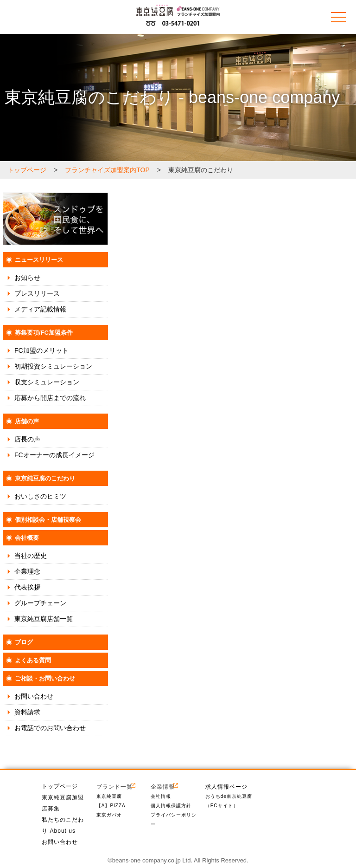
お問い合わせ (34, 696)
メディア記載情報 (40, 309)
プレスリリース (37, 293)
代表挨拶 (27, 587)
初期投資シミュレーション (53, 366)
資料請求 (27, 712)
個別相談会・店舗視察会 (48, 520)
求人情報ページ (226, 786)
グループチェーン (40, 603)
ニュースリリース (39, 260)
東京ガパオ (109, 815)
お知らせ (27, 278)
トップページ (60, 786)
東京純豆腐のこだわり (45, 478)
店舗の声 (27, 421)
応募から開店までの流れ (50, 398)
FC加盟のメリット (41, 350)
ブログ (24, 642)
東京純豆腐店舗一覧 (44, 619)
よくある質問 (33, 660)
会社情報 (161, 796)
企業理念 (27, 571)
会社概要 (27, 538)
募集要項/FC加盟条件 (44, 333)
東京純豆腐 (109, 796)
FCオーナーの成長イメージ (54, 455)
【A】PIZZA (111, 806)
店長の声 (27, 439)
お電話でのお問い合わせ (50, 728)
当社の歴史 (31, 556)
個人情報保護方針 (171, 806)
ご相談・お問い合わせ (45, 678)
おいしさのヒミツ (40, 496)
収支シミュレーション (47, 382)
